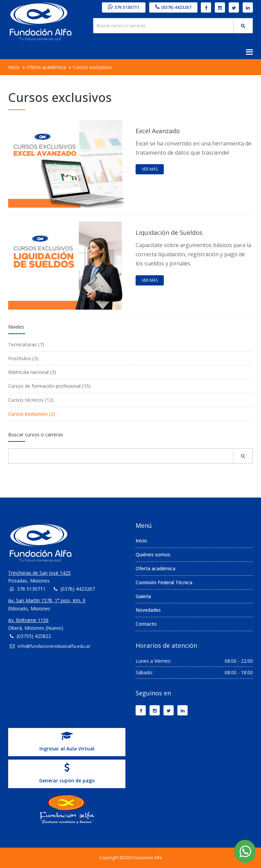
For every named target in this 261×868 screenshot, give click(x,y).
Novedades (148, 610)
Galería (143, 596)
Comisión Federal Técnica (164, 582)
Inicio (14, 67)
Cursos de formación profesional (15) (49, 386)
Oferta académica (46, 67)
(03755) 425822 (34, 636)
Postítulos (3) (23, 358)
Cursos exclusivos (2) (32, 414)
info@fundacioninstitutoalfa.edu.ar (54, 646)
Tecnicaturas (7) (26, 344)
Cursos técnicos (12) (31, 400)
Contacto (146, 624)
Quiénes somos (153, 554)
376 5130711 (124, 7)
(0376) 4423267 (173, 7)
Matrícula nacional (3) (32, 372)
